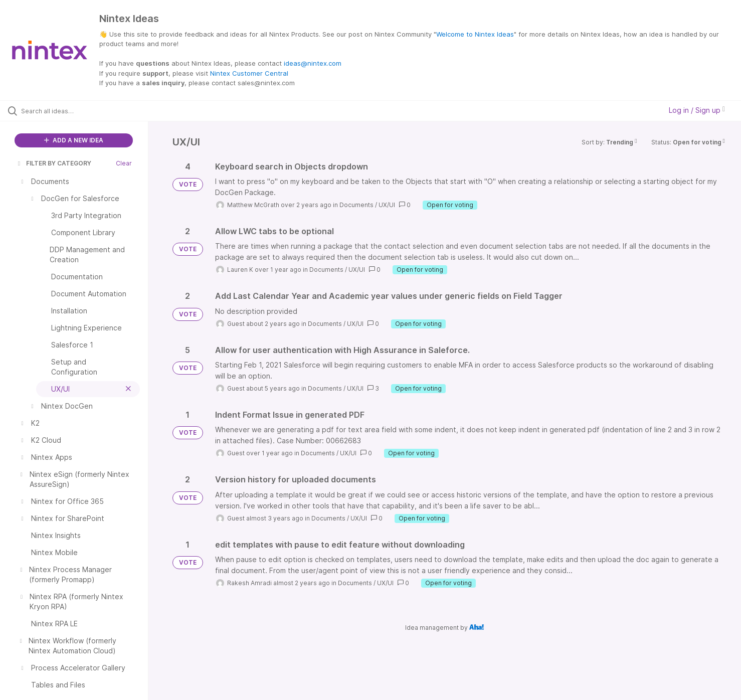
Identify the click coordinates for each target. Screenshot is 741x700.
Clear (124, 163)
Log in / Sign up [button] (697, 110)
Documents (356, 205)
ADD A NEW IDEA (74, 140)
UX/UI (387, 205)
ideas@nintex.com (313, 63)
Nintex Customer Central (249, 73)
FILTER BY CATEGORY (54, 163)
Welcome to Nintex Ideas (475, 34)
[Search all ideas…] (87, 111)
